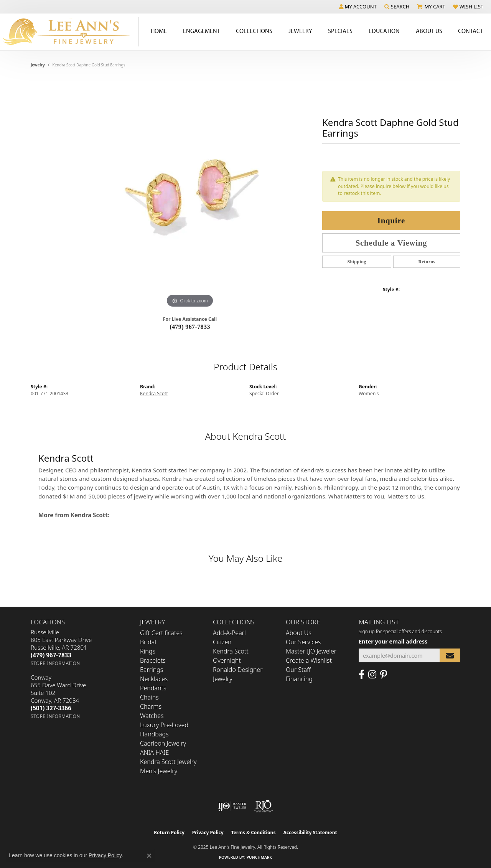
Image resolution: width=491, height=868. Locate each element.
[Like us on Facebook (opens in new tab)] (362, 675)
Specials (340, 31)
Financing (299, 679)
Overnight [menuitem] (227, 660)
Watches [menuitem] (152, 716)
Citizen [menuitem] (222, 642)
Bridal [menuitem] (148, 642)
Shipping (357, 262)
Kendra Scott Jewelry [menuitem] (168, 762)
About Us (429, 31)
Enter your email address (393, 641)
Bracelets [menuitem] (153, 660)
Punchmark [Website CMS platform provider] (260, 857)
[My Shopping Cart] (431, 7)
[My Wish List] (468, 7)
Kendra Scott (154, 394)
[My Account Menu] (358, 7)
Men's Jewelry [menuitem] (159, 771)
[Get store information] (55, 663)
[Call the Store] (51, 655)
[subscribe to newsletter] (450, 656)
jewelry (38, 65)
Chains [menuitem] (149, 697)
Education (384, 31)
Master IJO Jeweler (311, 651)
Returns (427, 262)
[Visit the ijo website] (232, 806)
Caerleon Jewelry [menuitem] (163, 743)
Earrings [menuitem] (152, 670)
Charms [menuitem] (151, 706)
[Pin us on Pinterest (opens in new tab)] (384, 675)
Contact (470, 31)
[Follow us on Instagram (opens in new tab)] (372, 675)
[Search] (397, 7)
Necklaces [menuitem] (154, 679)
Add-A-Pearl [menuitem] (229, 633)
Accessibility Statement (310, 833)
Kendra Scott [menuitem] (231, 651)
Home (159, 31)
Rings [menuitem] (148, 651)
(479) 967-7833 (190, 327)
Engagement (202, 31)
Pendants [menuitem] (153, 688)
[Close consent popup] (149, 856)
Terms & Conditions (254, 833)
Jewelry (300, 31)
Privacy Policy (208, 833)
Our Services (303, 642)
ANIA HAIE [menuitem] (154, 752)
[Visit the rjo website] (264, 806)
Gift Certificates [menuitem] (161, 633)
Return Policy (169, 833)
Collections (254, 31)
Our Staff (298, 670)
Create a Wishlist (309, 660)
